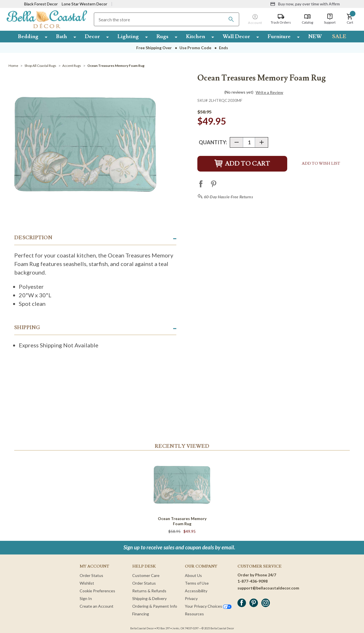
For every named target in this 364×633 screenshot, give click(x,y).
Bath (62, 36)
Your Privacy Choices (208, 606)
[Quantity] (249, 142)
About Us (193, 575)
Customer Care (146, 575)
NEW (315, 36)
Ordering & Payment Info (155, 606)
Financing (141, 614)
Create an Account (97, 606)
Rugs (162, 36)
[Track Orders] (281, 19)
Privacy (191, 598)
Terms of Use (197, 583)
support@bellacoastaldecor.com (268, 588)
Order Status (91, 575)
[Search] (231, 19)
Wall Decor (236, 36)
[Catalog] (307, 19)
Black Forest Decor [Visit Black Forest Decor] (41, 4)
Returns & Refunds (149, 591)
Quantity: (213, 142)
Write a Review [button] (269, 92)
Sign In (86, 598)
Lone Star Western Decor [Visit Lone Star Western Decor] (84, 4)
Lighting (128, 36)
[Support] (330, 19)
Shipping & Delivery (149, 598)
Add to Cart (242, 164)
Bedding (28, 36)
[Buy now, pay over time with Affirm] (305, 4)
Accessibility (196, 591)
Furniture (279, 36)
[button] (350, 19)
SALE (339, 36)
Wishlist (87, 583)
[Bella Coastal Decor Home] (47, 19)
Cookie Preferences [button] (97, 591)
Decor (92, 36)
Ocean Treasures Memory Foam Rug (182, 521)
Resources (194, 614)
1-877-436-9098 (253, 581)
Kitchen (196, 36)
